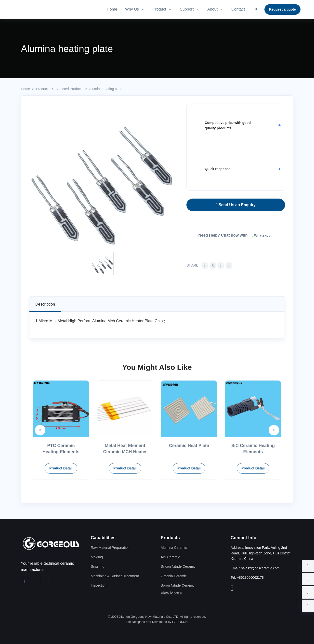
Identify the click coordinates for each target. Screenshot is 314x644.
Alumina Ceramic (174, 548)
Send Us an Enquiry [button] (236, 205)
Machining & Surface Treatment (115, 576)
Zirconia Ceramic (174, 576)
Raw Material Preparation (110, 548)
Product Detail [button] (61, 491)
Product (159, 9)
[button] (236, 125)
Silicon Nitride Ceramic (178, 566)
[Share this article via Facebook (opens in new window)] (205, 266)
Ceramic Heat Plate (189, 469)
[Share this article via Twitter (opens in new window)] (213, 266)
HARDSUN (180, 622)
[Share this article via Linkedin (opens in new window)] (221, 266)
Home (112, 9)
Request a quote (282, 9)
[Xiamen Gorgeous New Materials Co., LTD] (50, 543)
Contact (238, 9)
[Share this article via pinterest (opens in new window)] (229, 266)
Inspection (99, 585)
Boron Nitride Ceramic (178, 585)
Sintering (98, 566)
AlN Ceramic (170, 557)
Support (187, 9)
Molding (97, 557)
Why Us (132, 9)
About (212, 9)
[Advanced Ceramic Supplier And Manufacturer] (50, 9)
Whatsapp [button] (261, 235)
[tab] (45, 304)
